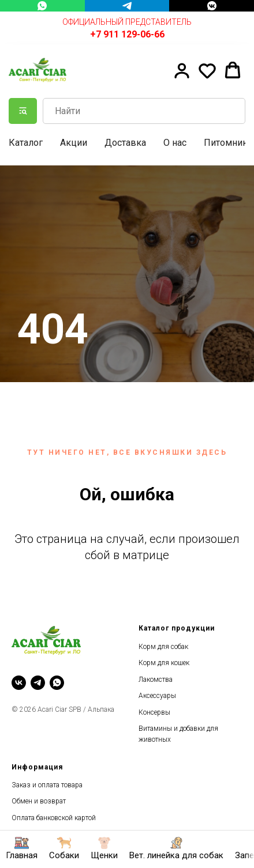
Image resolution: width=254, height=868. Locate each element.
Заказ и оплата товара (47, 785)
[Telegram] (127, 6)
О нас (175, 143)
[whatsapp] (57, 683)
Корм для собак (163, 647)
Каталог (26, 143)
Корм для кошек (164, 663)
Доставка (125, 143)
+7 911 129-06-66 (127, 34)
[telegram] (38, 683)
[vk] (19, 683)
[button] (182, 70)
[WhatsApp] (42, 6)
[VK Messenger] (212, 6)
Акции (74, 143)
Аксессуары (157, 696)
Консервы (154, 712)
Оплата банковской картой (54, 818)
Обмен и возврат (39, 801)
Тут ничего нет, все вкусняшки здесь (127, 452)
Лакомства (156, 680)
